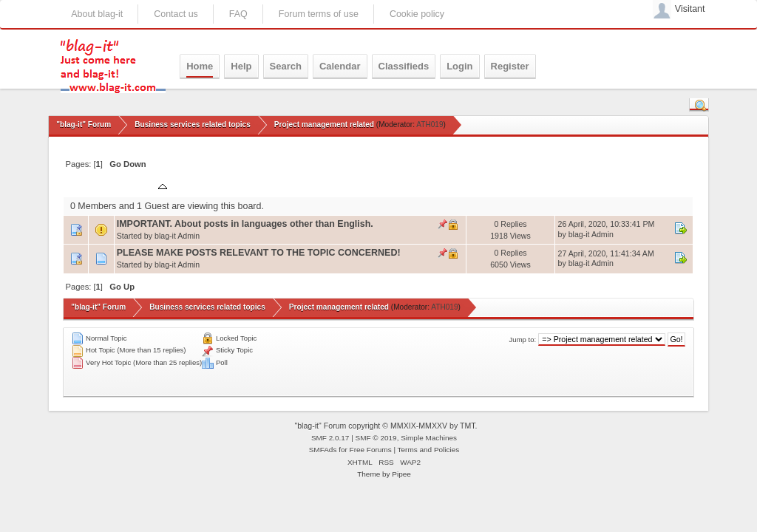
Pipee (401, 474)
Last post (583, 186)
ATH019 (430, 125)
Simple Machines (429, 438)
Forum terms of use (319, 14)
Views (527, 186)
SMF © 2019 (376, 438)
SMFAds (323, 450)
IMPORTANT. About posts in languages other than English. (245, 224)
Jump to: (523, 340)
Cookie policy (417, 14)
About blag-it (97, 14)
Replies (488, 186)
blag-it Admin (177, 236)
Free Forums (371, 450)
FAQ (238, 14)
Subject (144, 186)
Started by (199, 186)
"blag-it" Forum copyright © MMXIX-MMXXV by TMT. (386, 426)
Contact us (176, 14)
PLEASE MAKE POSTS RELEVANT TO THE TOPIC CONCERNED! (259, 253)
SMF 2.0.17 (330, 438)
